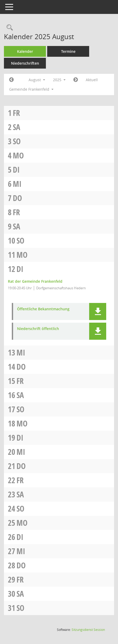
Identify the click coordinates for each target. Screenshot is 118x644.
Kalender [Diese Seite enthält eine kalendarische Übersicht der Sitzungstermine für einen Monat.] (25, 51)
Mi (17, 184)
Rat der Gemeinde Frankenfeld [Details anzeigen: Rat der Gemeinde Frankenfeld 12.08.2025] (35, 281)
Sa (17, 127)
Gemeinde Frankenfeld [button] (31, 89)
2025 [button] (59, 80)
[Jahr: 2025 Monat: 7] (11, 80)
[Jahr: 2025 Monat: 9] (76, 80)
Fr (16, 113)
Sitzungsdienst (88, 630)
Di (16, 170)
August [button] (37, 80)
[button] (98, 311)
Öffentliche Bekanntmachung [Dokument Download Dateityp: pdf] (43, 309)
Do (17, 198)
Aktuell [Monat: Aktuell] (92, 80)
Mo (18, 155)
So (17, 141)
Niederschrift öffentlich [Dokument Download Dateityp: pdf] (38, 329)
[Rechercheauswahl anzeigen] (8, 28)
